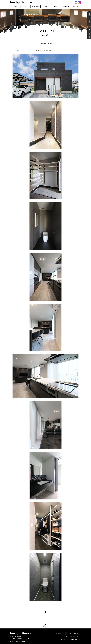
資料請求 (58, 634)
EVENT (25, 7)
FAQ (67, 637)
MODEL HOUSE (35, 7)
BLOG (56, 7)
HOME (15, 7)
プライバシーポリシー (75, 637)
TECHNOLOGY (66, 7)
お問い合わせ (74, 634)
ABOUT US (76, 7)
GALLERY (46, 7)
